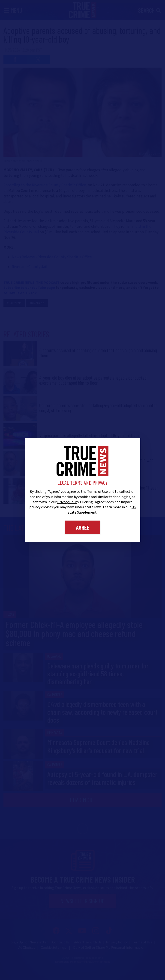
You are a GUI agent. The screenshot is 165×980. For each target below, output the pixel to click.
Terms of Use (97, 492)
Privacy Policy (68, 502)
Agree (83, 527)
